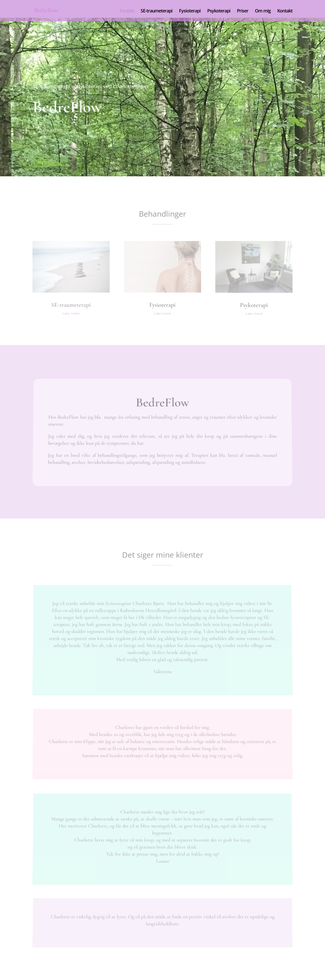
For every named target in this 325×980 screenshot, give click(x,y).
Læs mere (52, 131)
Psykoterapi (219, 11)
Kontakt (285, 11)
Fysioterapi (190, 11)
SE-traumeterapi (157, 11)
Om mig (263, 11)
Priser (243, 11)
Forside (127, 11)
